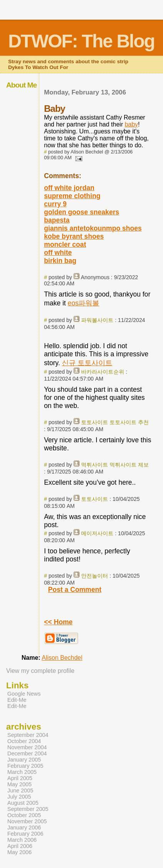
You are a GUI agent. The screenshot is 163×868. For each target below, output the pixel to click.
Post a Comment (75, 590)
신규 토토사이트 (87, 363)
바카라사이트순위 (103, 372)
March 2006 (22, 840)
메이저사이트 (97, 533)
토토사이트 (95, 422)
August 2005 (23, 803)
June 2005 (20, 790)
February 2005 (25, 766)
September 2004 (28, 735)
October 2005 (24, 815)
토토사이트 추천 (129, 422)
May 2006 (19, 852)
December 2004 (27, 753)
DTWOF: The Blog (81, 41)
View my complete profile (40, 671)
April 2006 (20, 846)
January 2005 (24, 760)
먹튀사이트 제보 (129, 465)
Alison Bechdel (62, 658)
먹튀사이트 (95, 465)
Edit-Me (17, 700)
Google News (24, 694)
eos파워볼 (83, 303)
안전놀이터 (95, 576)
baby (131, 124)
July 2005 (19, 797)
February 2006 (25, 834)
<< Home (58, 622)
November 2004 (27, 747)
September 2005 (28, 809)
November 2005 (27, 821)
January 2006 (24, 828)
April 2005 (20, 778)
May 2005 (19, 784)
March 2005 (22, 772)
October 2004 (24, 741)
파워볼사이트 (97, 320)
